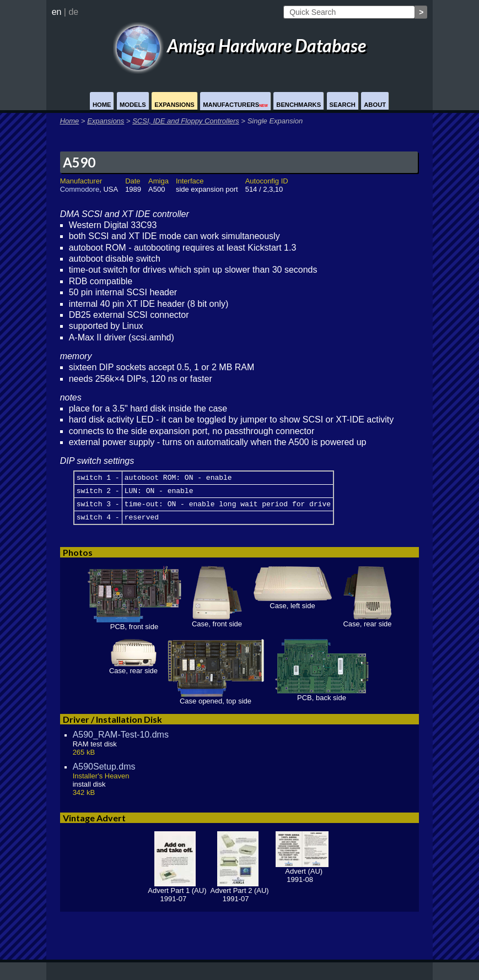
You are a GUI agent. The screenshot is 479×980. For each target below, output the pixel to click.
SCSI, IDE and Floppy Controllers (186, 121)
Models (133, 105)
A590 (79, 162)
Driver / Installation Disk (112, 726)
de (73, 12)
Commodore (80, 189)
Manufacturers (235, 105)
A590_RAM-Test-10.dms (121, 741)
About (375, 105)
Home (102, 105)
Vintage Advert (94, 824)
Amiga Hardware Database (240, 45)
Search (343, 105)
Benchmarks (298, 105)
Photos (78, 559)
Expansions (174, 105)
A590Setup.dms (104, 773)
